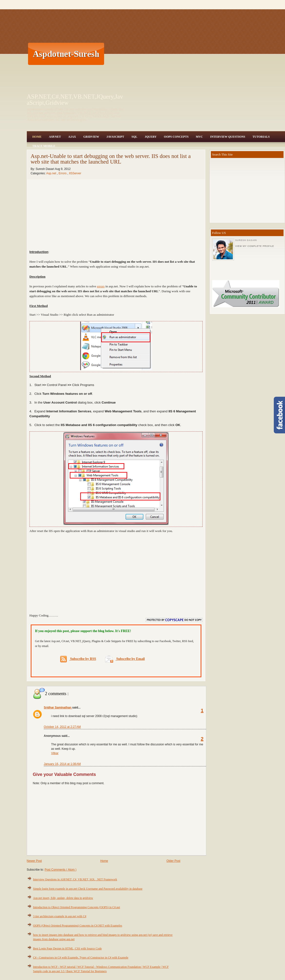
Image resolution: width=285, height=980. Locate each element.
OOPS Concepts (176, 137)
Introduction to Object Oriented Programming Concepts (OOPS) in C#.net (77, 907)
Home (37, 137)
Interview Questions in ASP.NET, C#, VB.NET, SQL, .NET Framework (75, 879)
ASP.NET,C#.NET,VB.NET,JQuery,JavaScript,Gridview (75, 100)
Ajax (72, 137)
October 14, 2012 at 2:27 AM (62, 727)
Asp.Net (55, 137)
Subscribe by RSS (78, 659)
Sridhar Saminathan (58, 708)
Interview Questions (228, 137)
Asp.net (52, 173)
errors (101, 286)
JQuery (151, 137)
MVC (199, 137)
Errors (63, 173)
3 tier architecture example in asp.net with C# (60, 916)
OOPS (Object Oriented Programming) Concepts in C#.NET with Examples (78, 926)
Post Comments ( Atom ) (61, 870)
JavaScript (115, 137)
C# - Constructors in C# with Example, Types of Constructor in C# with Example (81, 958)
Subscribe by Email (125, 659)
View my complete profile (255, 246)
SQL (134, 137)
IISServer (75, 173)
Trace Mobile (44, 146)
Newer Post (34, 861)
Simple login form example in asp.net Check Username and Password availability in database (88, 889)
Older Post (173, 861)
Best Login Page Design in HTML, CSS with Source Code (68, 949)
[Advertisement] (195, 54)
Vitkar (55, 753)
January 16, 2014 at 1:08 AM (62, 764)
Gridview (91, 137)
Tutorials (261, 137)
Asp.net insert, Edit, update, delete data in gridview (63, 898)
